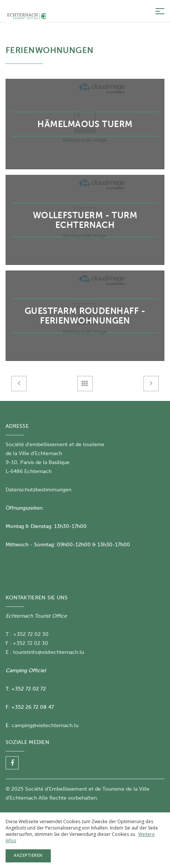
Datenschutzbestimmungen (38, 490)
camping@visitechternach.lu (45, 725)
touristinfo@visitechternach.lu (49, 652)
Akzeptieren (28, 855)
